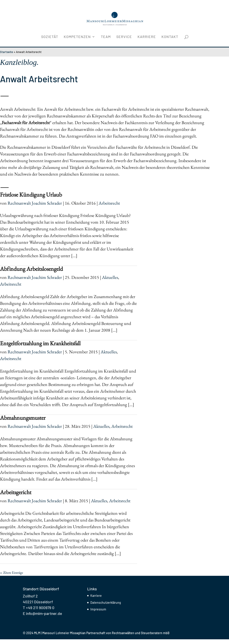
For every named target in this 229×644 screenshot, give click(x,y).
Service (124, 37)
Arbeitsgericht (16, 492)
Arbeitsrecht (109, 203)
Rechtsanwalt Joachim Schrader (35, 203)
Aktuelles (110, 277)
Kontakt (170, 37)
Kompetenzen (77, 37)
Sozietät (50, 37)
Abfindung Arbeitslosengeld (31, 269)
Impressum (98, 609)
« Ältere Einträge (12, 573)
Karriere (147, 37)
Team (106, 37)
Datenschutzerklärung (106, 603)
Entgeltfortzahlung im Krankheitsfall (40, 343)
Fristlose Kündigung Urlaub (31, 195)
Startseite (6, 52)
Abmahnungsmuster (23, 418)
